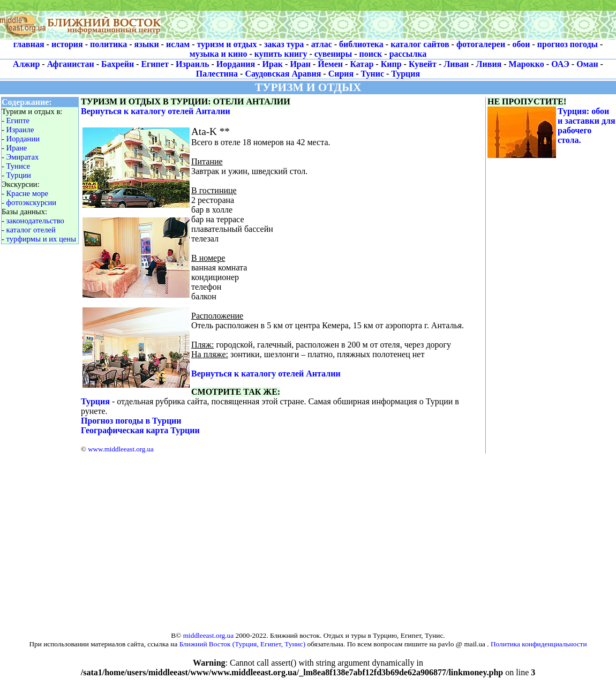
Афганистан (71, 64)
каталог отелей (31, 230)
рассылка (408, 54)
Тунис (373, 74)
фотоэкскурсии (32, 202)
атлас (322, 44)
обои (521, 44)
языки (147, 44)
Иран (300, 64)
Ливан (456, 64)
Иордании (23, 139)
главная (29, 44)
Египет (155, 64)
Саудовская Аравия (283, 74)
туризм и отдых (227, 44)
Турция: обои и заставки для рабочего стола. (587, 126)
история (67, 44)
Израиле (20, 130)
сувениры (333, 54)
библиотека (361, 44)
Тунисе (18, 166)
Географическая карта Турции (140, 430)
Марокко (527, 64)
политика (108, 44)
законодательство (35, 221)
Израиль (192, 64)
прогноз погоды (568, 44)
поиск (371, 54)
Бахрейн (118, 64)
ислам (178, 44)
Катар (362, 64)
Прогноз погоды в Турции (131, 421)
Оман (587, 64)
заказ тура (284, 44)
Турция (405, 74)
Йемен (330, 64)
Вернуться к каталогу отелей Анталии (156, 111)
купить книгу (281, 54)
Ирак (273, 64)
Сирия (341, 74)
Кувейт (423, 64)
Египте (18, 120)
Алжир (26, 64)
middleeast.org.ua (209, 635)
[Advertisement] (388, 20)
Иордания (236, 64)
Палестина (217, 74)
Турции (19, 175)
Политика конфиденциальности (539, 644)
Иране (17, 148)
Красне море (28, 193)
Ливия (489, 64)
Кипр (391, 64)
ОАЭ (560, 64)
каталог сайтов (420, 44)
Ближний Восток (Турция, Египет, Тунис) (242, 644)
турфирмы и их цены (41, 239)
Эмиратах (23, 157)
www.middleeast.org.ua (121, 449)
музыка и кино (219, 54)
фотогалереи (481, 44)
